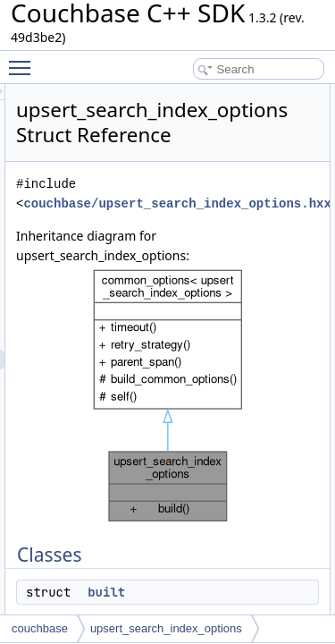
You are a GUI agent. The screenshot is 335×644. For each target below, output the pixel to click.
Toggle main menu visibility (24, 60)
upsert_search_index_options (166, 628)
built (207, 592)
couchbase (40, 628)
